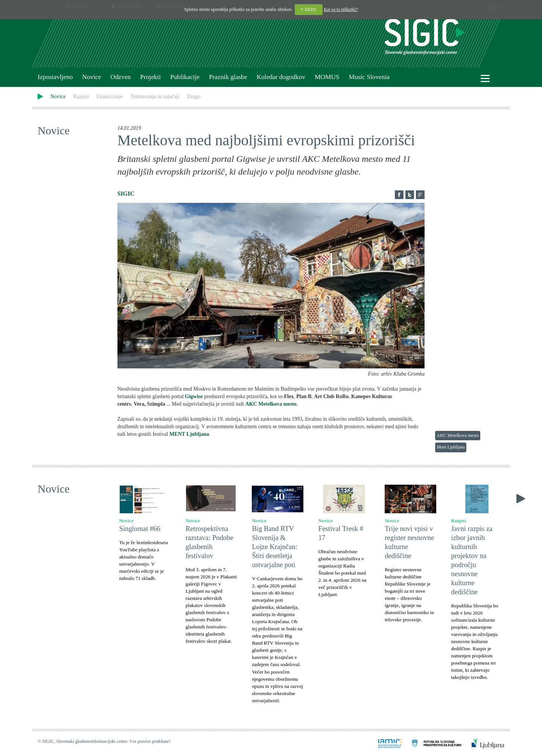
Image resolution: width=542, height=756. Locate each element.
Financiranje (110, 97)
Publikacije (185, 77)
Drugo (194, 97)
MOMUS (327, 77)
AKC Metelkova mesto (458, 435)
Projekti (150, 77)
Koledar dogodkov (281, 77)
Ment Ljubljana (451, 447)
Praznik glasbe (228, 77)
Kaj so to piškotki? (341, 9)
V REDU (309, 9)
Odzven (120, 77)
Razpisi (81, 97)
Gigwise (193, 396)
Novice (91, 77)
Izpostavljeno (55, 77)
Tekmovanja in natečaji (155, 97)
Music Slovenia (369, 77)
